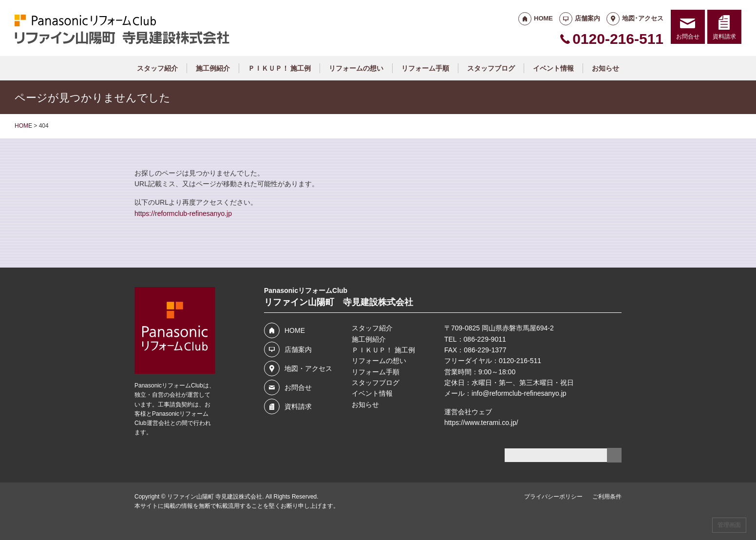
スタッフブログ (491, 68)
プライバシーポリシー (553, 497)
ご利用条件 (607, 497)
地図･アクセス (643, 18)
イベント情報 (553, 68)
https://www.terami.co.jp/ (481, 423)
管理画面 (729, 525)
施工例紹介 (213, 68)
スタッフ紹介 (157, 68)
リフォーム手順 (425, 68)
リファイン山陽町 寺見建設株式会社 (215, 497)
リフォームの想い (356, 68)
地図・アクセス (308, 368)
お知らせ (605, 68)
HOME (543, 18)
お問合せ (688, 37)
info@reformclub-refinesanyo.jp (519, 393)
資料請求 (724, 37)
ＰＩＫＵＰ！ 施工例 (280, 68)
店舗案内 (587, 18)
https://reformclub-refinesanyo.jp (183, 213)
